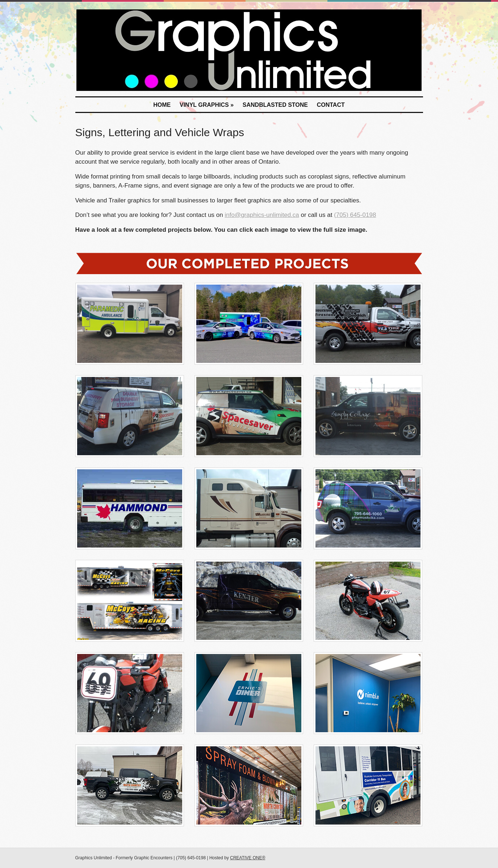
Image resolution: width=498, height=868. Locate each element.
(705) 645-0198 (355, 215)
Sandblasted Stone (275, 105)
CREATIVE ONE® (248, 858)
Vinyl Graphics (207, 105)
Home (162, 105)
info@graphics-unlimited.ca (262, 215)
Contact (331, 105)
